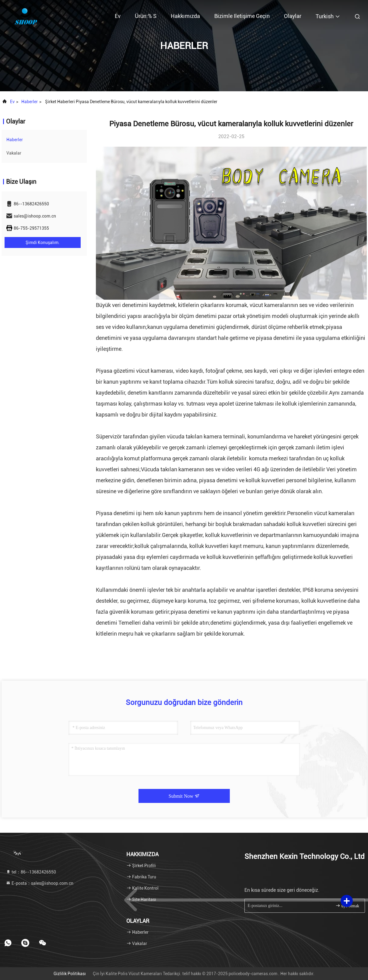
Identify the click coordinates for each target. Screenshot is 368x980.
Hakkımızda (185, 16)
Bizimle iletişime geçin (242, 16)
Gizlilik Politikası (70, 974)
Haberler (30, 102)
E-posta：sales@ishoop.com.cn (40, 883)
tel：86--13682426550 (31, 872)
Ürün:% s (146, 16)
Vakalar (14, 153)
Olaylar (293, 16)
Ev (118, 16)
